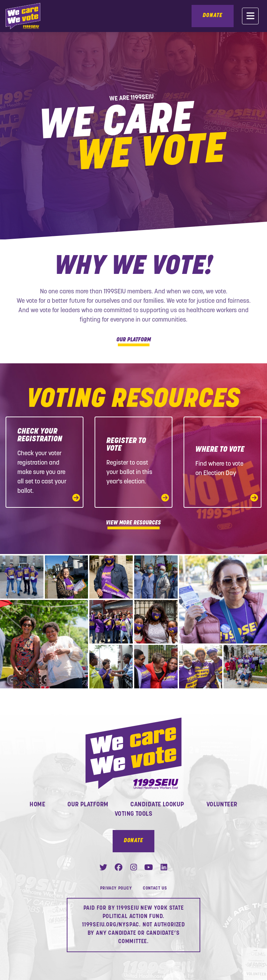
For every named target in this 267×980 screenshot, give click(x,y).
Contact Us (155, 888)
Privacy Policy (116, 888)
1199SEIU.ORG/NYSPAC (111, 925)
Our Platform (134, 341)
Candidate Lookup (157, 805)
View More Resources (133, 524)
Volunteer (222, 805)
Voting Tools (133, 814)
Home (37, 805)
